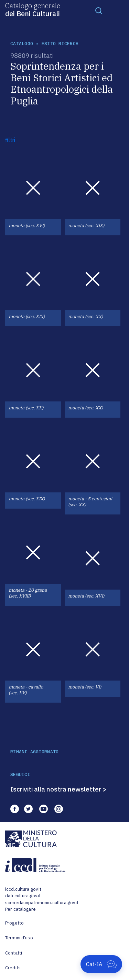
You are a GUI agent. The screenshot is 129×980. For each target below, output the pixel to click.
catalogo (22, 44)
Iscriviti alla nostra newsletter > (58, 789)
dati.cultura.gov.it (23, 896)
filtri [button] (10, 140)
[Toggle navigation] (99, 10)
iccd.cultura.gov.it (23, 889)
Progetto (14, 923)
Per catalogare (20, 909)
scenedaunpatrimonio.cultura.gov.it (42, 903)
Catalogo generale (33, 9)
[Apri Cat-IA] (101, 964)
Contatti (14, 953)
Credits (13, 968)
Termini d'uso (19, 938)
